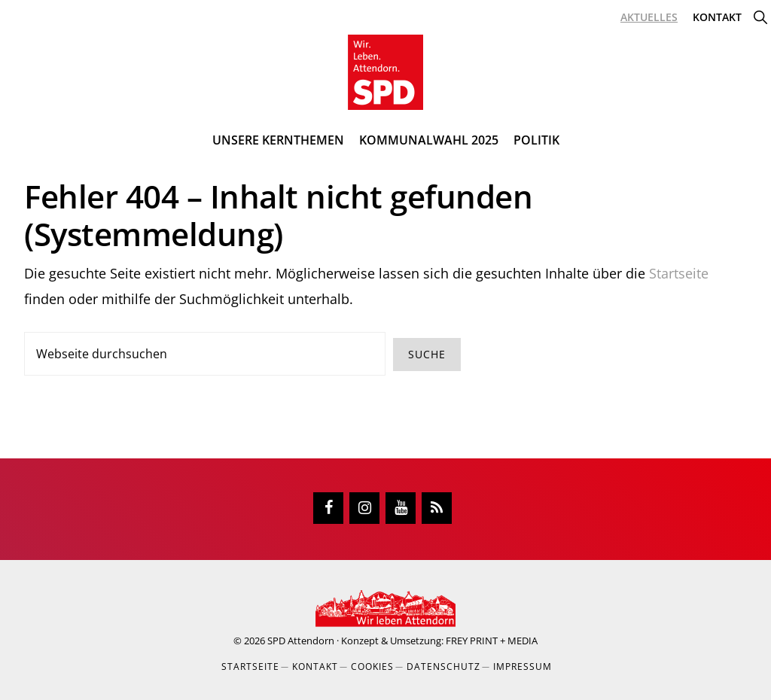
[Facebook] (328, 508)
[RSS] (437, 508)
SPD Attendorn (301, 641)
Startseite (679, 273)
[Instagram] (364, 508)
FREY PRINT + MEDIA (492, 641)
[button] (760, 17)
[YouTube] (401, 508)
